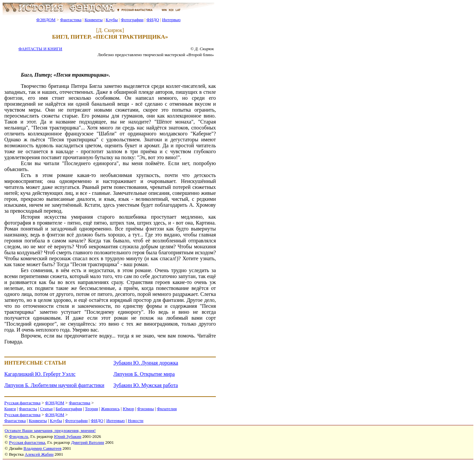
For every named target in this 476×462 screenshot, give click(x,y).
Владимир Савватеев (42, 448)
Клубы (112, 20)
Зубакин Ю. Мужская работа (146, 385)
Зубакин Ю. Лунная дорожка (146, 363)
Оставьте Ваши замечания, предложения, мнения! (50, 430)
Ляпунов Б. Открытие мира (144, 374)
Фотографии (132, 20)
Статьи (46, 409)
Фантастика (71, 20)
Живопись (110, 409)
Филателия (167, 409)
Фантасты (28, 409)
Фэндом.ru (19, 436)
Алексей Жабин (39, 454)
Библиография (69, 409)
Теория (91, 409)
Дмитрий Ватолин (88, 442)
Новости (136, 421)
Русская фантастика (22, 403)
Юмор (128, 409)
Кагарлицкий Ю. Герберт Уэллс (40, 374)
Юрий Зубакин (68, 436)
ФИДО (153, 20)
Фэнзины (146, 409)
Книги (10, 409)
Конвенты (94, 20)
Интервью (171, 20)
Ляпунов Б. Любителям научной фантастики (54, 385)
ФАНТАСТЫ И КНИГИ (40, 49)
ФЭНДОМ (46, 20)
